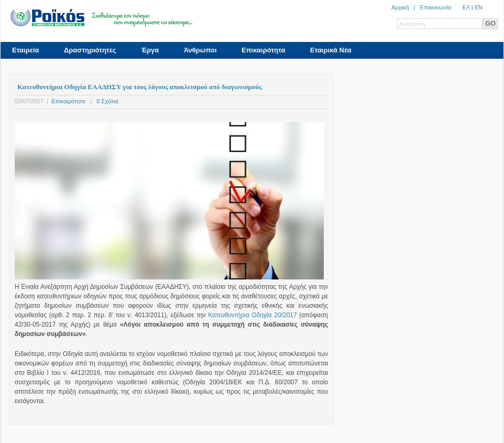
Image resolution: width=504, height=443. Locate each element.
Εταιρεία (26, 50)
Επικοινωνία (436, 7)
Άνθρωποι (200, 50)
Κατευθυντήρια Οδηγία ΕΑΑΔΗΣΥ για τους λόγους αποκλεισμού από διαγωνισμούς (140, 87)
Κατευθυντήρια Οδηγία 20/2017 (252, 315)
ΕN (479, 7)
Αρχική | (406, 7)
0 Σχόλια (107, 101)
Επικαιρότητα (263, 50)
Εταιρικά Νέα (331, 50)
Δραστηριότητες (90, 50)
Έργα (150, 50)
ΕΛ (466, 7)
